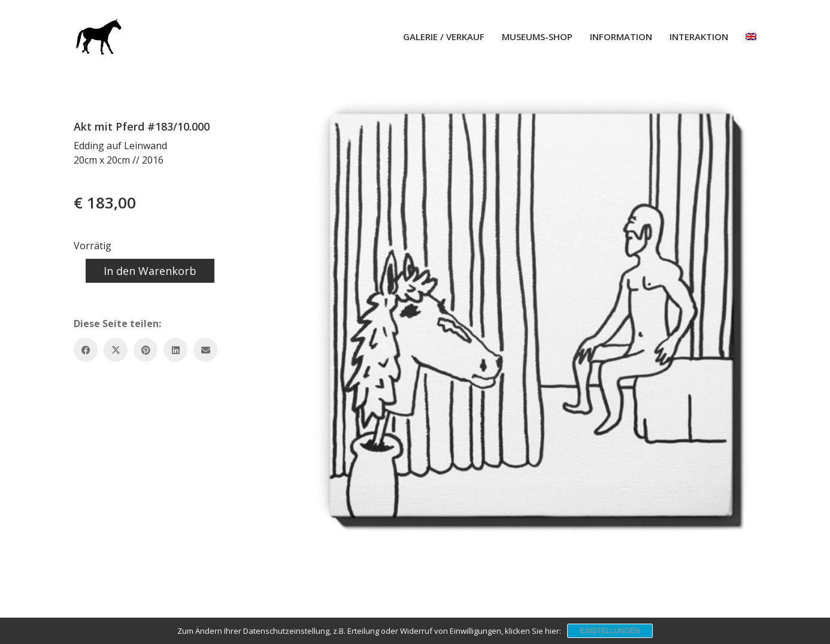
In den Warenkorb (150, 271)
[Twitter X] (116, 350)
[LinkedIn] (175, 350)
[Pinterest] (146, 350)
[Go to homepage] (98, 37)
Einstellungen (610, 631)
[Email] (205, 350)
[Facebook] (86, 350)
